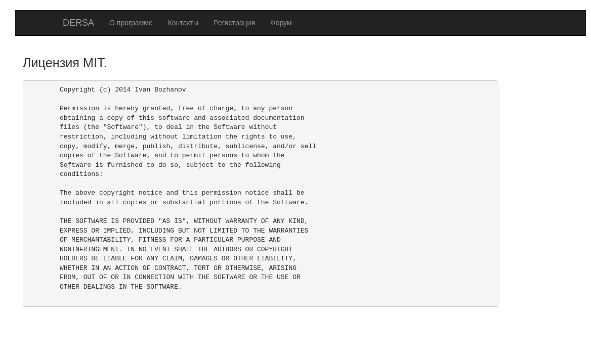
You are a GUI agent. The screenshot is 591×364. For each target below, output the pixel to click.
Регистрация (234, 23)
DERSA (78, 23)
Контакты (183, 23)
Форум (281, 23)
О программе (131, 23)
